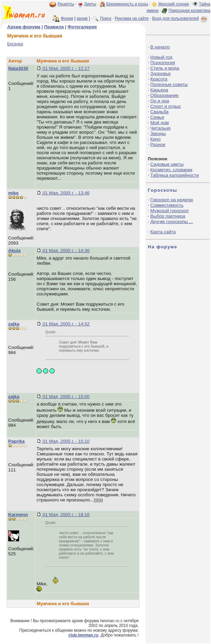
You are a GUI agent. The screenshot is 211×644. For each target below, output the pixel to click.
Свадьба (159, 112)
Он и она (160, 101)
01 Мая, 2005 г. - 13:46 (65, 193)
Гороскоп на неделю (172, 200)
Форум (67, 18)
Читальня (160, 128)
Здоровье (160, 74)
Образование (164, 95)
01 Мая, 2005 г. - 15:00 (65, 397)
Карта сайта (163, 232)
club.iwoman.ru (83, 635)
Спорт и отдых (165, 106)
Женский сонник (173, 4)
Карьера (159, 90)
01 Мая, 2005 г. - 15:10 (65, 441)
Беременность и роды (127, 4)
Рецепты (66, 4)
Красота (159, 79)
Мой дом (159, 123)
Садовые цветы (167, 164)
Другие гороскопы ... (172, 222)
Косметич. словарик (171, 170)
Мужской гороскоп (169, 211)
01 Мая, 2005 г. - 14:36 (65, 251)
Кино (155, 139)
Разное (158, 144)
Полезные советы (169, 84)
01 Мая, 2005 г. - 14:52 (65, 324)
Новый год (161, 57)
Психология (163, 63)
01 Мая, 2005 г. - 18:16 (65, 515)
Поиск (106, 18)
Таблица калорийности (174, 175)
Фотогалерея (82, 27)
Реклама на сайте (132, 18)
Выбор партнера (168, 216)
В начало (160, 47)
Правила (54, 27)
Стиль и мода (165, 68)
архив (82, 18)
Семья (157, 117)
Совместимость (167, 205)
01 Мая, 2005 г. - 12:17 (65, 68)
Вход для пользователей (180, 18)
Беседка (15, 44)
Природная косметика (189, 11)
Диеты (90, 4)
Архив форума (24, 27)
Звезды (158, 134)
